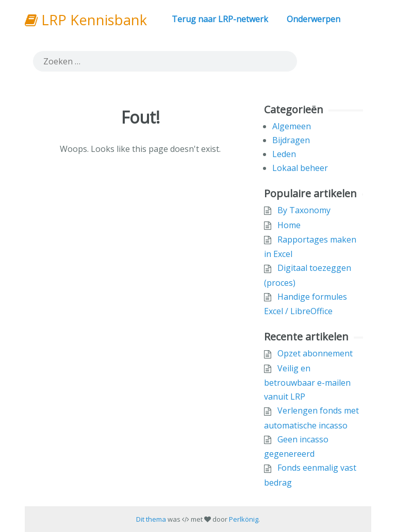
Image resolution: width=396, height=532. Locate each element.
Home (289, 225)
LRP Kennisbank (86, 20)
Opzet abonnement (315, 353)
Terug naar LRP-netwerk (220, 19)
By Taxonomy (304, 210)
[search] (165, 61)
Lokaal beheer (300, 168)
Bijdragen (291, 140)
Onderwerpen (313, 19)
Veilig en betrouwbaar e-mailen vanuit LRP (307, 383)
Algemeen (292, 126)
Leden (284, 154)
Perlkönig (244, 519)
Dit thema (151, 519)
